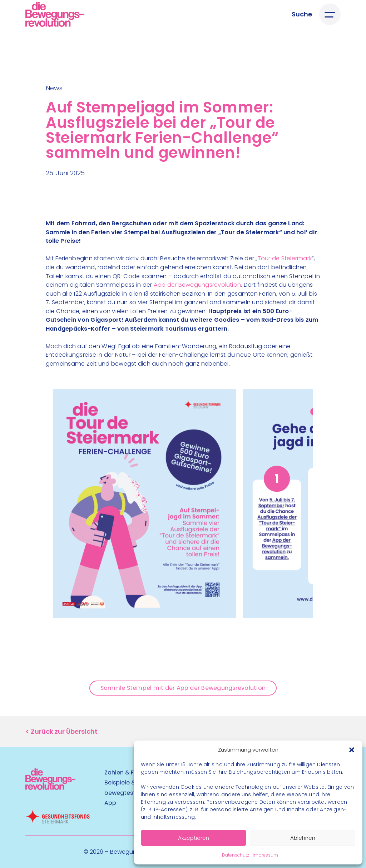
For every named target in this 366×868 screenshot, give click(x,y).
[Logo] (55, 14)
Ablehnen (303, 838)
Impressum (265, 855)
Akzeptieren (194, 838)
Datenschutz (236, 855)
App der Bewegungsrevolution (197, 285)
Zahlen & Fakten (127, 772)
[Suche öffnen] (302, 14)
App (110, 803)
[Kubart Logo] (50, 787)
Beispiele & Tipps (128, 782)
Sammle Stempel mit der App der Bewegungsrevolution (183, 688)
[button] (352, 750)
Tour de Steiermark (285, 258)
